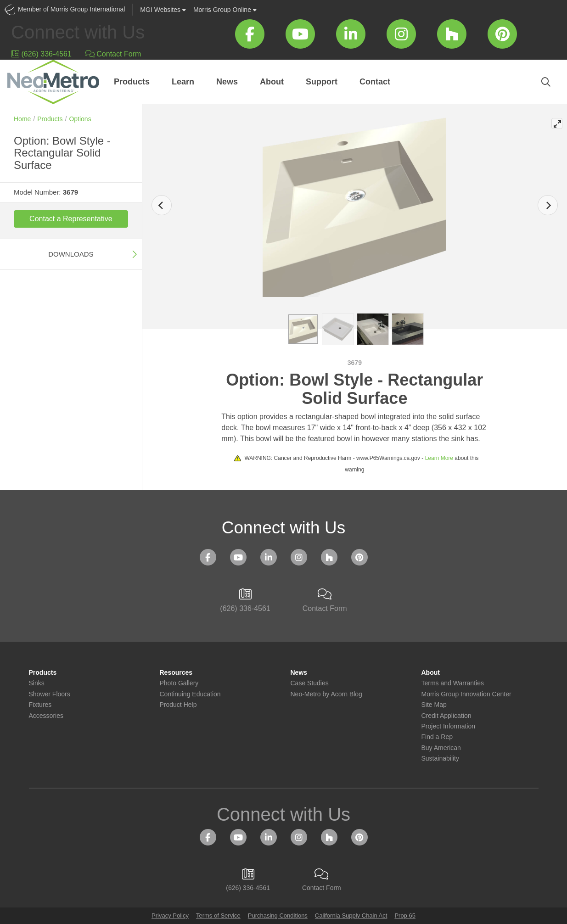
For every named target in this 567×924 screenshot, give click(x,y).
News (227, 82)
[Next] (548, 205)
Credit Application (446, 716)
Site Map (434, 705)
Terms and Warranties (453, 683)
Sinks (37, 683)
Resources (176, 673)
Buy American (441, 748)
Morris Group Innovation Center (466, 694)
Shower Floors (50, 694)
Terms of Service (218, 916)
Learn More (439, 458)
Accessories (46, 716)
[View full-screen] (557, 123)
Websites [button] (163, 10)
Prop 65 (405, 916)
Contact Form (113, 54)
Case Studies (310, 683)
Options (80, 119)
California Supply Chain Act (351, 916)
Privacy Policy (170, 916)
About (272, 82)
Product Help (178, 705)
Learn (183, 82)
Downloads (71, 254)
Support (322, 82)
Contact (375, 82)
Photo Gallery (179, 683)
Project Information (449, 726)
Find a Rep (437, 737)
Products (132, 82)
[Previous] (162, 205)
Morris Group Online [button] (225, 10)
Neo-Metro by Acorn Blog (326, 694)
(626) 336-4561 (41, 54)
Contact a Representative (71, 219)
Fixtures (40, 705)
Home (22, 119)
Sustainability (441, 759)
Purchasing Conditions (278, 916)
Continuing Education (190, 694)
